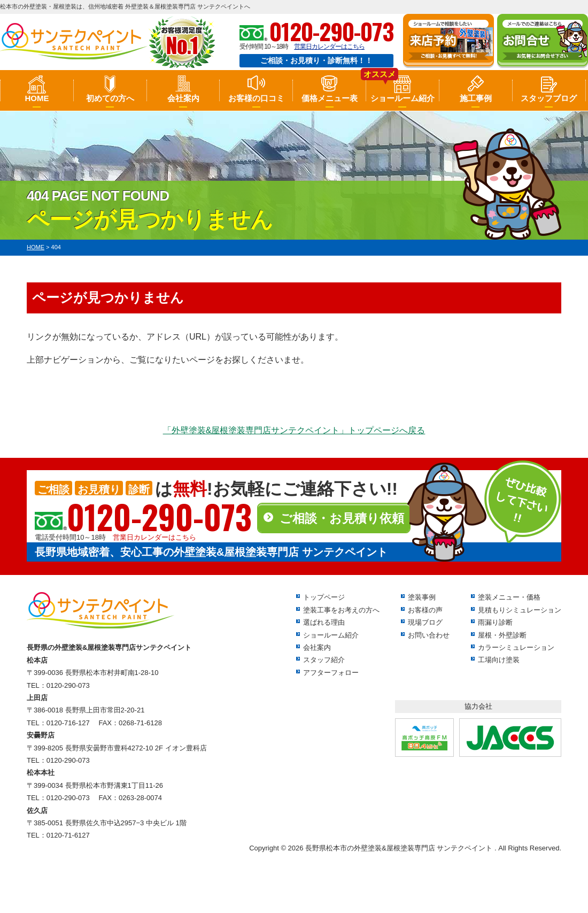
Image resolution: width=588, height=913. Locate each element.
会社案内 (183, 98)
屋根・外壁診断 (502, 635)
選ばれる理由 (324, 622)
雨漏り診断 (495, 622)
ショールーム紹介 (403, 98)
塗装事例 (422, 597)
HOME (37, 98)
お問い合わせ (429, 635)
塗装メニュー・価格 (509, 597)
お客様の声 (425, 610)
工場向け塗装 (499, 660)
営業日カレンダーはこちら (329, 47)
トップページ (324, 597)
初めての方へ (110, 98)
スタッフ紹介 (324, 660)
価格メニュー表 (330, 98)
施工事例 (476, 98)
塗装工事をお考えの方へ (341, 610)
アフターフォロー (331, 673)
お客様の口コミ (256, 98)
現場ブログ (425, 622)
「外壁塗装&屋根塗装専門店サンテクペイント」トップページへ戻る (294, 430)
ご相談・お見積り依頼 (342, 518)
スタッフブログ (549, 98)
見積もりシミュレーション (520, 610)
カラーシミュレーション (516, 647)
